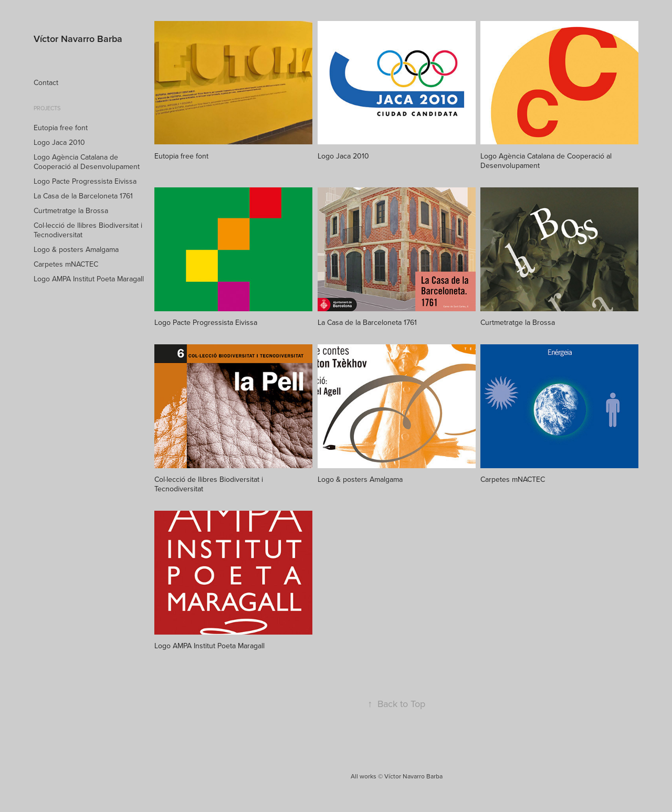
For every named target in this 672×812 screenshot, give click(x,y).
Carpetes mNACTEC (66, 264)
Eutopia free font (61, 128)
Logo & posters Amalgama (76, 249)
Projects (47, 108)
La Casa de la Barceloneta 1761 (83, 196)
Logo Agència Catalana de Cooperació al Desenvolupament (87, 162)
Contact (46, 82)
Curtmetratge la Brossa (71, 210)
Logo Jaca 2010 (59, 142)
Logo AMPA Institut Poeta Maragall (89, 279)
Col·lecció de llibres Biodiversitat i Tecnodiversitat (88, 230)
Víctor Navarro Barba (78, 39)
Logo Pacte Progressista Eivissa (85, 181)
